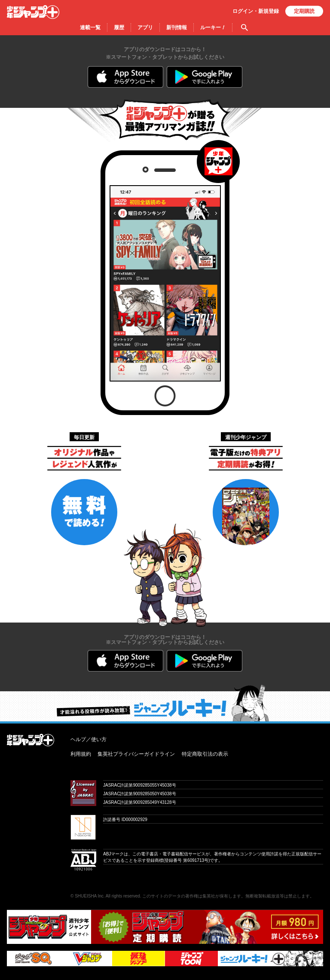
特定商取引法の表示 (205, 754)
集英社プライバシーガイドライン (136, 754)
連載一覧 (90, 27)
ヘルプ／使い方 (89, 739)
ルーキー (213, 27)
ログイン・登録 (256, 11)
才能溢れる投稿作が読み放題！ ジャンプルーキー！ (165, 703)
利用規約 (81, 754)
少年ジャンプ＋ (33, 12)
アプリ (145, 27)
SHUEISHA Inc (89, 896)
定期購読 (304, 11)
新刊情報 (177, 27)
